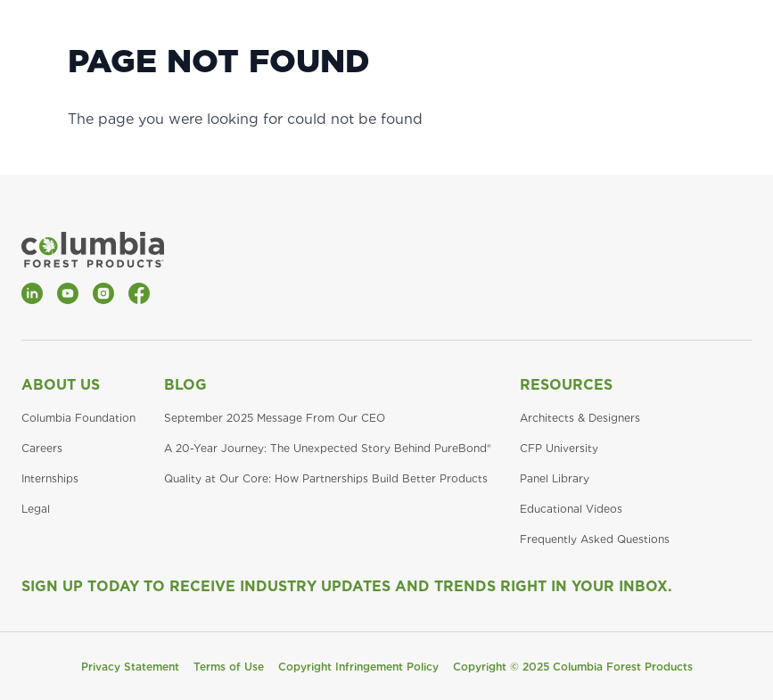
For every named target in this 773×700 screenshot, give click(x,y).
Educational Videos (571, 509)
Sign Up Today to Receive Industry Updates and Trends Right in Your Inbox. (347, 586)
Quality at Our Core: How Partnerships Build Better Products (326, 478)
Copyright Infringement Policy (358, 667)
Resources (566, 385)
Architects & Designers (580, 418)
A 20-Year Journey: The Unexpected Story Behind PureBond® (328, 448)
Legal (36, 509)
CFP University (559, 448)
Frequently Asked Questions (595, 539)
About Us (61, 385)
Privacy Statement (130, 667)
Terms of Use (229, 667)
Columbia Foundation (78, 418)
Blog (185, 385)
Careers (42, 448)
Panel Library (555, 478)
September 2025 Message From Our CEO (275, 418)
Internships (50, 478)
